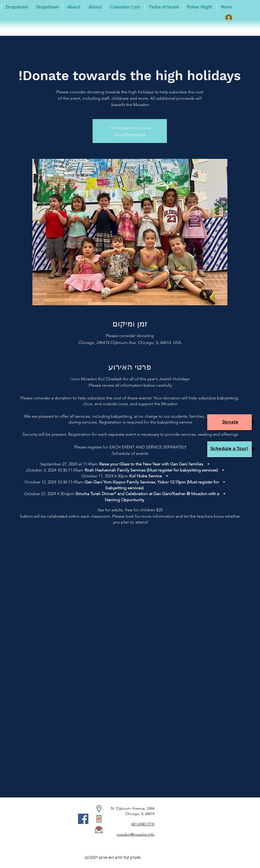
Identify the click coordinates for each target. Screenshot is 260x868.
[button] (48, 7)
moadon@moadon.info (136, 834)
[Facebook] (83, 819)
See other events (130, 134)
